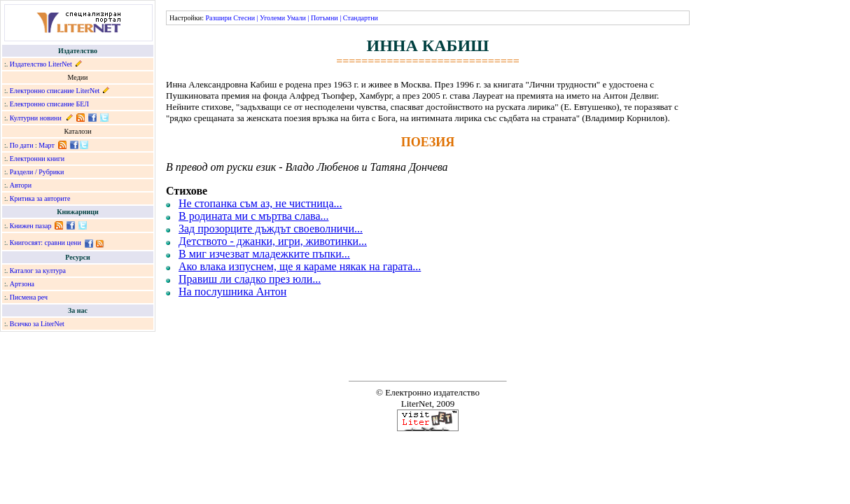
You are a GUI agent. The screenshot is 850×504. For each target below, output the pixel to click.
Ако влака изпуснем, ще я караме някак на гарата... (300, 266)
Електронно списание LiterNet (55, 91)
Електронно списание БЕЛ (49, 104)
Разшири (218, 18)
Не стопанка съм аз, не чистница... (260, 203)
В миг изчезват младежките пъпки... (264, 254)
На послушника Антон (232, 292)
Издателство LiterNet (41, 64)
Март (47, 145)
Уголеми (272, 18)
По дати (22, 145)
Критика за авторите (40, 198)
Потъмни (325, 18)
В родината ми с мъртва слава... (254, 216)
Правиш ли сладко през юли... (250, 279)
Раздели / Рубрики (37, 172)
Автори (21, 185)
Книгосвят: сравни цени (46, 243)
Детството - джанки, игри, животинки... (273, 241)
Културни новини (36, 118)
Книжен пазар (31, 226)
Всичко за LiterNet (37, 324)
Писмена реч (29, 297)
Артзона (22, 284)
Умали (297, 18)
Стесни (244, 18)
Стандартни (361, 18)
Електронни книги (37, 159)
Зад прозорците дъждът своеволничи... (271, 229)
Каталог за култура (38, 271)
